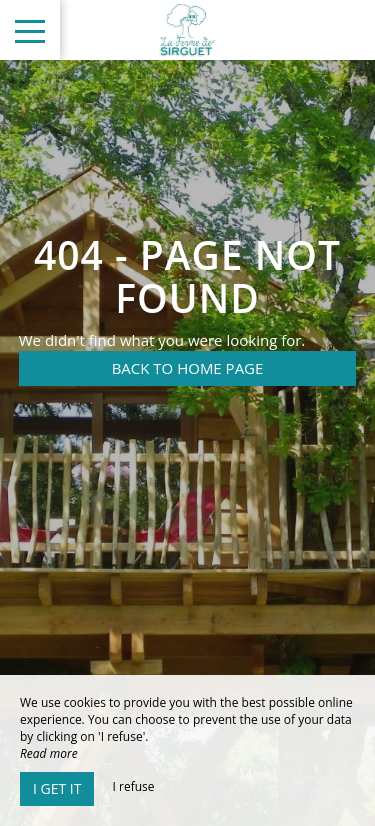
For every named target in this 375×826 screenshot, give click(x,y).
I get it (57, 788)
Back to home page (188, 368)
